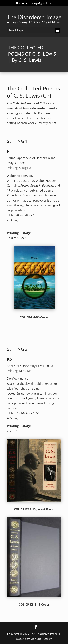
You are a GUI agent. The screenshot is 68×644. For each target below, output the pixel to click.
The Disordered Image (44, 634)
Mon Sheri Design (41, 639)
